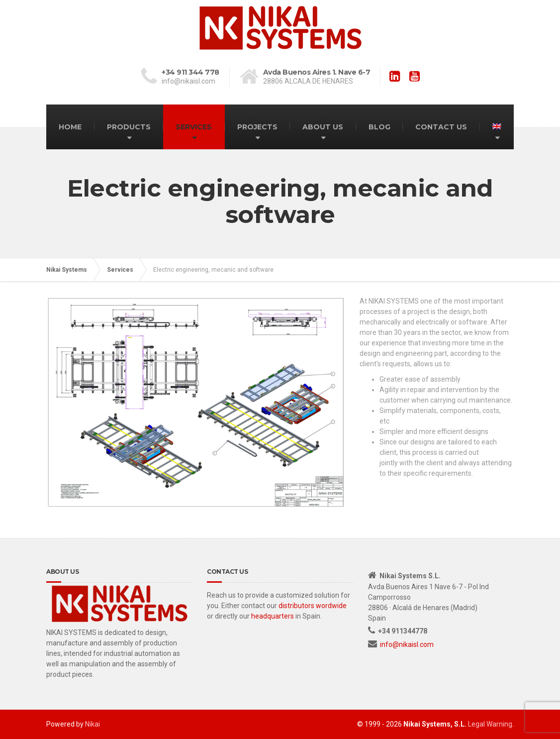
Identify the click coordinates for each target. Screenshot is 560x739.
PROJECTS (257, 127)
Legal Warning (490, 724)
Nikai (93, 724)
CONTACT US (441, 127)
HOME (70, 127)
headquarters (273, 616)
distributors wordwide (313, 606)
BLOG (379, 127)
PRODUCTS (129, 127)
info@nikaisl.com (407, 644)
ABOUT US (323, 127)
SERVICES (194, 127)
